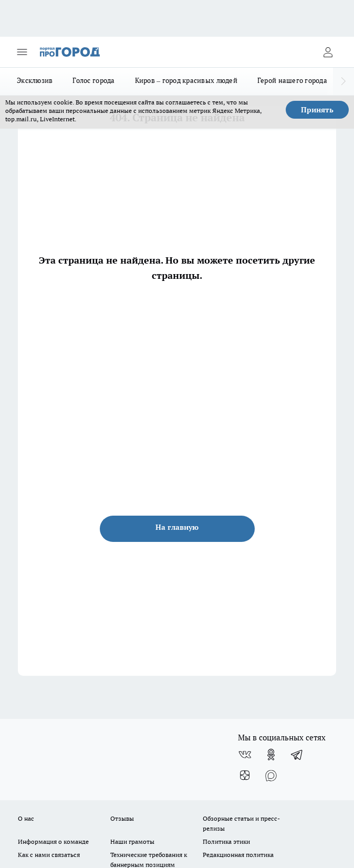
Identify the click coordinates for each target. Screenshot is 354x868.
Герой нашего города (292, 80)
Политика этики (226, 841)
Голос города (93, 80)
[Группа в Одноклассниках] (271, 755)
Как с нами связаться (49, 855)
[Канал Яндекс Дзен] (245, 776)
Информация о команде (53, 841)
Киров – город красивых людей (186, 80)
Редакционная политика (238, 855)
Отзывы (122, 818)
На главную (177, 527)
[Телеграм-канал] (297, 755)
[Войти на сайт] (328, 52)
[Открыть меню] (22, 52)
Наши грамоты (132, 841)
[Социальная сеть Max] (271, 776)
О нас (26, 818)
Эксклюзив (35, 80)
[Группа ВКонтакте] (245, 755)
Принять (317, 110)
